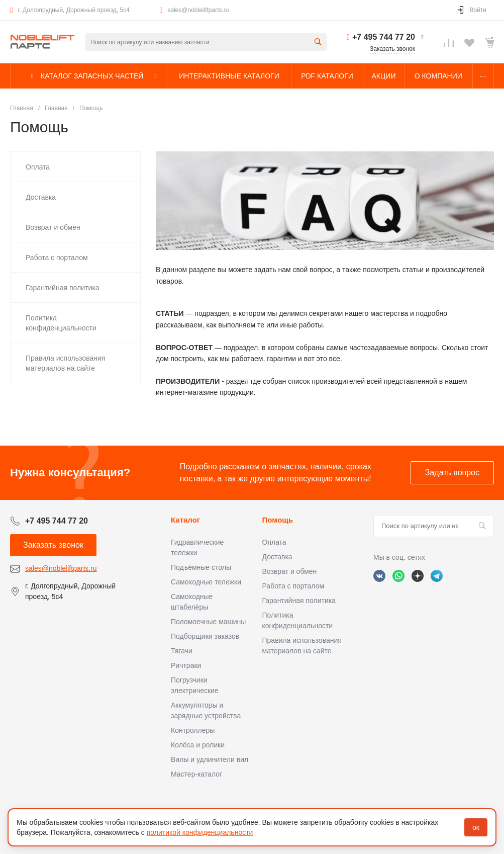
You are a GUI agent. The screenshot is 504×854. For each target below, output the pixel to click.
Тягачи (182, 651)
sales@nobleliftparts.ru (198, 10)
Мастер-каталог (196, 774)
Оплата (274, 542)
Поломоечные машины (208, 622)
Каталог (185, 520)
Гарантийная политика (299, 601)
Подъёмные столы (201, 567)
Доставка (277, 557)
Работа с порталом (293, 586)
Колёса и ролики (198, 745)
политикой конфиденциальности (200, 832)
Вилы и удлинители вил (210, 759)
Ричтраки (186, 665)
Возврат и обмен (290, 571)
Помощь (278, 520)
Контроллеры (193, 730)
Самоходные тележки (206, 582)
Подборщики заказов (205, 636)
